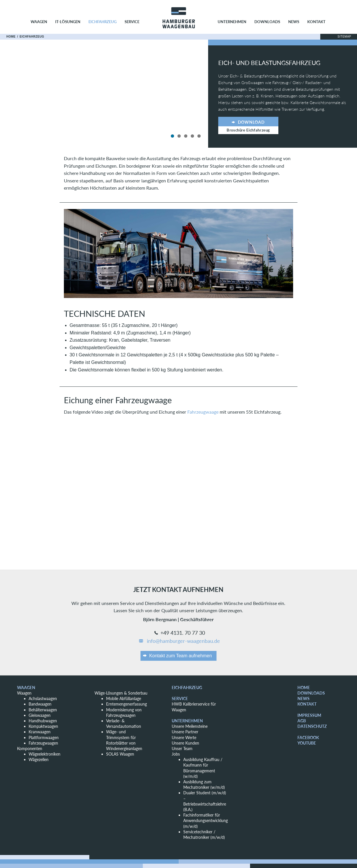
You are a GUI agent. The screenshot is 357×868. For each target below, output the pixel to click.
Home (11, 37)
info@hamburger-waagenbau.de (179, 641)
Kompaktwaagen (43, 726)
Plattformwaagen (44, 737)
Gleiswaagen (40, 715)
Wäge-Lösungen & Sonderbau (121, 693)
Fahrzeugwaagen (43, 743)
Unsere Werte (184, 737)
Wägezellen (39, 759)
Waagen (39, 22)
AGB (302, 721)
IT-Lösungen (68, 22)
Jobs (176, 754)
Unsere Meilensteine (190, 726)
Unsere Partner (185, 732)
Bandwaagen (40, 704)
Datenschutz (312, 726)
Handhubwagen (43, 721)
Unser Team (182, 748)
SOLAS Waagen (120, 754)
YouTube (307, 743)
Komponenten (30, 748)
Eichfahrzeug (102, 22)
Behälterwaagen (43, 710)
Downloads (267, 22)
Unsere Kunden (185, 743)
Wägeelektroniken (45, 754)
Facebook (308, 737)
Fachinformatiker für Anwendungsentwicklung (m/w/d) (206, 820)
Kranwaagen (40, 732)
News (294, 22)
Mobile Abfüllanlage (124, 698)
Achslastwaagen (43, 698)
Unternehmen (232, 22)
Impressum (309, 715)
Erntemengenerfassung (126, 704)
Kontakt (316, 22)
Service (132, 22)
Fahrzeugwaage (203, 412)
